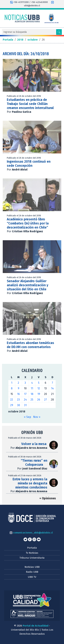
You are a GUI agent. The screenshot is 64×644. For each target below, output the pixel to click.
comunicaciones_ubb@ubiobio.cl (31, 533)
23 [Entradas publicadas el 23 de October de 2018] (18, 400)
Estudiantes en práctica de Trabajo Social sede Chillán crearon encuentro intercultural (30, 104)
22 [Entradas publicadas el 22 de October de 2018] (12, 400)
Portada (32, 548)
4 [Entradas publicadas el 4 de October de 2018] (32, 383)
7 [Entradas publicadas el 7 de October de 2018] (52, 383)
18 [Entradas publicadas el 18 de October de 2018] (32, 394)
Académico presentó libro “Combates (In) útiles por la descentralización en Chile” (28, 223)
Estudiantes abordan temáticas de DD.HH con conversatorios (30, 345)
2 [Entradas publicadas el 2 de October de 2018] (18, 383)
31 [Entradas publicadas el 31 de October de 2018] (25, 405)
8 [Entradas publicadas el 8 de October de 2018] (12, 388)
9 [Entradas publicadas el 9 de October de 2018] (19, 388)
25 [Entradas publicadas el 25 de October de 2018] (32, 400)
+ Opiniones (48, 498)
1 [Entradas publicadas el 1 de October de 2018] (12, 383)
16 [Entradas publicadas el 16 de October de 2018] (18, 394)
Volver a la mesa (34, 444)
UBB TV (32, 577)
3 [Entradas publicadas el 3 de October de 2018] (25, 383)
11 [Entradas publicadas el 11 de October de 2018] (32, 388)
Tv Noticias (32, 553)
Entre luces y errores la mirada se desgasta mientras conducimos (30, 483)
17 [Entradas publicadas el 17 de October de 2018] (25, 394)
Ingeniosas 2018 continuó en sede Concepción (29, 164)
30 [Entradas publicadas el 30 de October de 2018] (19, 405)
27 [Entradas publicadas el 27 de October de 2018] (46, 400)
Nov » (37, 417)
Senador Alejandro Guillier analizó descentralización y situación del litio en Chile (28, 285)
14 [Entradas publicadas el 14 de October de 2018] (52, 388)
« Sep (27, 417)
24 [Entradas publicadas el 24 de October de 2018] (25, 400)
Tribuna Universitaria (32, 558)
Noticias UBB (32, 567)
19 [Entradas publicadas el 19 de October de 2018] (39, 394)
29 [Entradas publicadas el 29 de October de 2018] (12, 405)
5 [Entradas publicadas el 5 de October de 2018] (39, 383)
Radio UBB (32, 572)
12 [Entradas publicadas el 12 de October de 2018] (39, 388)
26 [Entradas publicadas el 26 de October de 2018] (39, 400)
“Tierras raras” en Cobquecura (34, 463)
